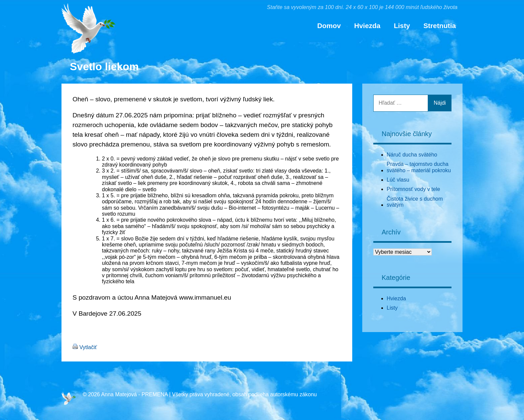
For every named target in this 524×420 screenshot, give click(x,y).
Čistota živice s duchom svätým (415, 202)
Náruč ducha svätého (412, 155)
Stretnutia (440, 26)
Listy (402, 26)
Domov (329, 26)
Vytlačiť (88, 347)
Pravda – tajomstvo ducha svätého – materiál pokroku (419, 167)
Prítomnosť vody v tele (413, 189)
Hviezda (367, 26)
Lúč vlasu (398, 180)
